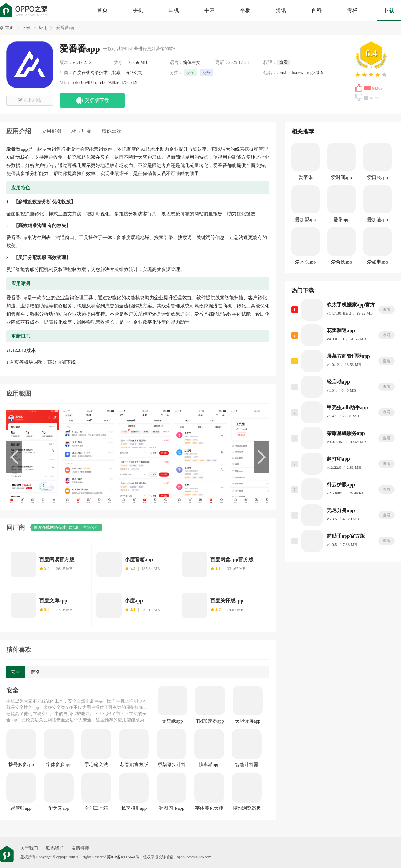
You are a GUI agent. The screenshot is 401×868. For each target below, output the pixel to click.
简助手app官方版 (346, 536)
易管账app (21, 808)
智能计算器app (247, 765)
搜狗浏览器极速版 (247, 808)
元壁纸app (172, 721)
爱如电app (378, 262)
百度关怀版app (227, 601)
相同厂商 (81, 131)
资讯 (281, 10)
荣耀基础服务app (346, 433)
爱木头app (306, 262)
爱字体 (306, 177)
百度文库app (53, 601)
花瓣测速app (341, 330)
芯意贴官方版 (134, 765)
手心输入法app (96, 765)
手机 (138, 10)
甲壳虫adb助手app (347, 408)
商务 (206, 73)
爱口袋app (378, 177)
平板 (245, 10)
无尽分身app (341, 510)
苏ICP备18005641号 (123, 857)
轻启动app (338, 382)
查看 (387, 310)
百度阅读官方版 (57, 559)
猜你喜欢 (112, 131)
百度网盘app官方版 (232, 559)
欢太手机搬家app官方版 (353, 305)
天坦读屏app (248, 721)
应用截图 (51, 131)
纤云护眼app (341, 485)
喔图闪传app (172, 808)
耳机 (174, 10)
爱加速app (378, 220)
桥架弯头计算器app (172, 765)
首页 (102, 10)
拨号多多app (21, 765)
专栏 (352, 10)
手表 (210, 10)
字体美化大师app (209, 808)
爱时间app (342, 177)
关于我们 (29, 848)
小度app (134, 601)
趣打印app (338, 459)
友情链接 (80, 848)
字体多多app (59, 765)
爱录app (341, 220)
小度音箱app (139, 559)
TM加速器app (210, 721)
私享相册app (134, 808)
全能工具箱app (96, 808)
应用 (43, 28)
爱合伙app (342, 262)
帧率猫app (209, 765)
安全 (190, 73)
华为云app (59, 808)
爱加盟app (306, 220)
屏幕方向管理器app (348, 356)
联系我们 (55, 848)
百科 (317, 10)
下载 (389, 10)
